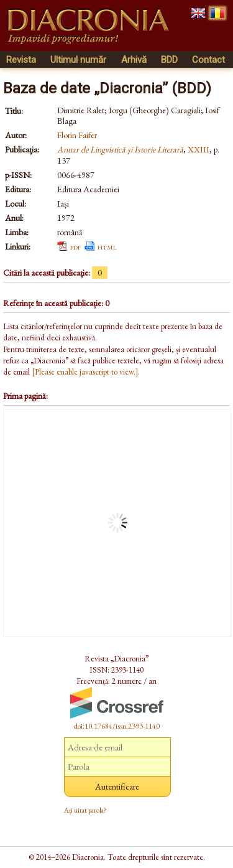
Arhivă (134, 60)
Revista (21, 60)
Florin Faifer (77, 135)
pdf (75, 246)
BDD (169, 60)
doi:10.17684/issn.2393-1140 (117, 726)
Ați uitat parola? (85, 810)
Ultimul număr (78, 60)
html (107, 246)
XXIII (199, 149)
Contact (208, 60)
